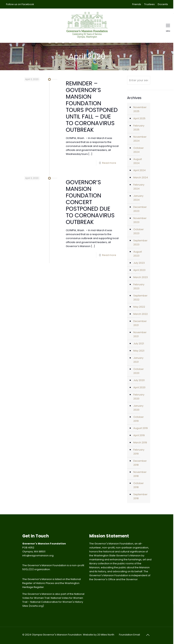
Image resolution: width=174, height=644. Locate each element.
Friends (137, 4)
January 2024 (138, 198)
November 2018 (140, 474)
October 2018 (139, 485)
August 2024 (138, 161)
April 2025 (139, 118)
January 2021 (138, 360)
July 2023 (139, 263)
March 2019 (140, 442)
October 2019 (139, 419)
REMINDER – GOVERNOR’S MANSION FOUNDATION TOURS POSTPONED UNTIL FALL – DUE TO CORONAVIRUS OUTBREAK (92, 107)
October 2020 (139, 371)
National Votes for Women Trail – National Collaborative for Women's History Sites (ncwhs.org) (53, 602)
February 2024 (139, 187)
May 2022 (139, 307)
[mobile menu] (168, 26)
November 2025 (140, 109)
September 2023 (140, 242)
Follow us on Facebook (20, 4)
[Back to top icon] (148, 635)
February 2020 (139, 397)
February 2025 (139, 128)
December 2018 (140, 463)
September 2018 (140, 496)
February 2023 (139, 286)
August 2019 (141, 428)
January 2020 (138, 408)
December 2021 (140, 323)
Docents (163, 4)
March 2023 (141, 277)
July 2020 (139, 380)
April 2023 (139, 270)
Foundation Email (129, 635)
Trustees (149, 4)
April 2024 (139, 170)
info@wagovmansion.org (38, 556)
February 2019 (139, 452)
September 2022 (140, 298)
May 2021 (139, 351)
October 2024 (139, 150)
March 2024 (141, 177)
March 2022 (141, 314)
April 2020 (139, 387)
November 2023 (140, 220)
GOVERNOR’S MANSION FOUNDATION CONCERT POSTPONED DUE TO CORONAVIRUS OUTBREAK (90, 202)
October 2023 (139, 231)
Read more (109, 163)
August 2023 (138, 254)
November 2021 (140, 334)
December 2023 (140, 209)
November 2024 (140, 139)
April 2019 (139, 435)
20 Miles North (106, 635)
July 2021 (139, 343)
